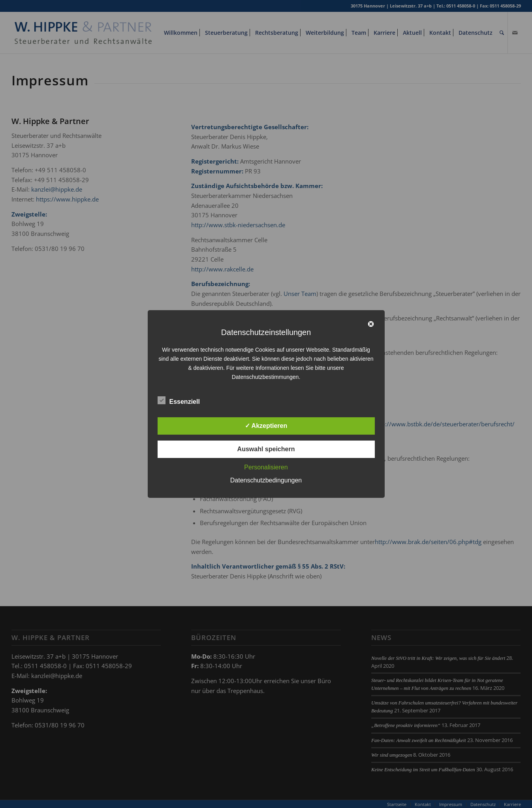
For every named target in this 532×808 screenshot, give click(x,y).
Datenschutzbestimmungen (265, 377)
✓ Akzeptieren (266, 426)
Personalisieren (266, 467)
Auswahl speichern (266, 449)
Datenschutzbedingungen (266, 480)
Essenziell (179, 401)
